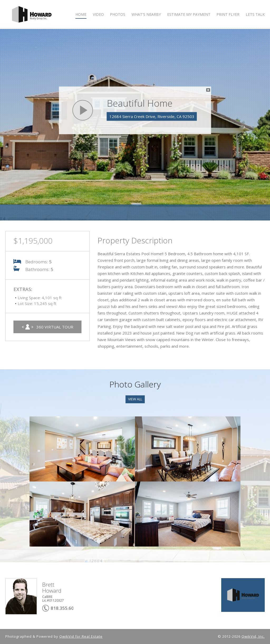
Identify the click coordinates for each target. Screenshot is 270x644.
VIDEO (98, 15)
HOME (81, 15)
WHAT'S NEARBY (146, 15)
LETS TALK (255, 15)
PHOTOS (118, 15)
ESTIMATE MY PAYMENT (189, 15)
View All (135, 399)
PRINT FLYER (228, 15)
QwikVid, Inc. (253, 636)
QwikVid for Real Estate (81, 636)
